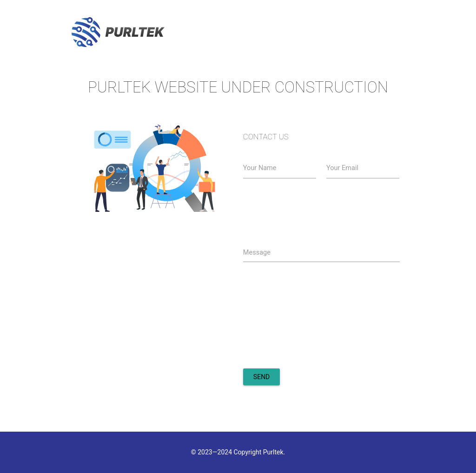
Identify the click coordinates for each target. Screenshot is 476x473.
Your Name (260, 168)
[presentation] (314, 340)
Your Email (342, 168)
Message (257, 253)
